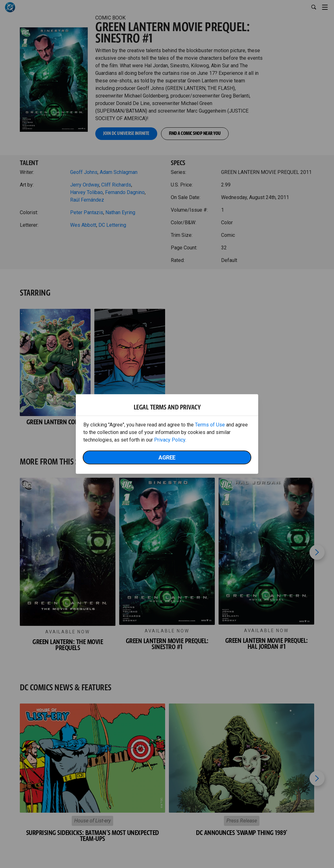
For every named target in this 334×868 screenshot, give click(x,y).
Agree (167, 457)
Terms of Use (210, 425)
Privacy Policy (170, 440)
